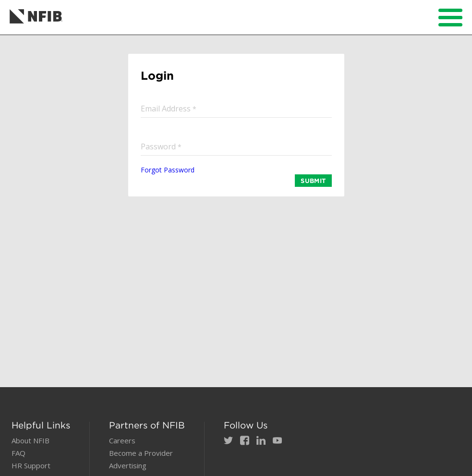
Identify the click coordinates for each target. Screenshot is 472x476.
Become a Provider (141, 453)
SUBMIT (313, 181)
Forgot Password (168, 170)
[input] (236, 108)
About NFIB (30, 440)
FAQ (18, 453)
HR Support (31, 465)
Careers (122, 440)
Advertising (128, 465)
